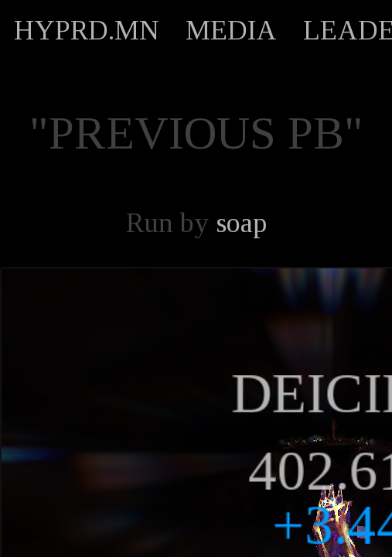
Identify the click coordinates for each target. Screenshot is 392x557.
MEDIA (231, 30)
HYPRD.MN (87, 30)
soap (241, 223)
